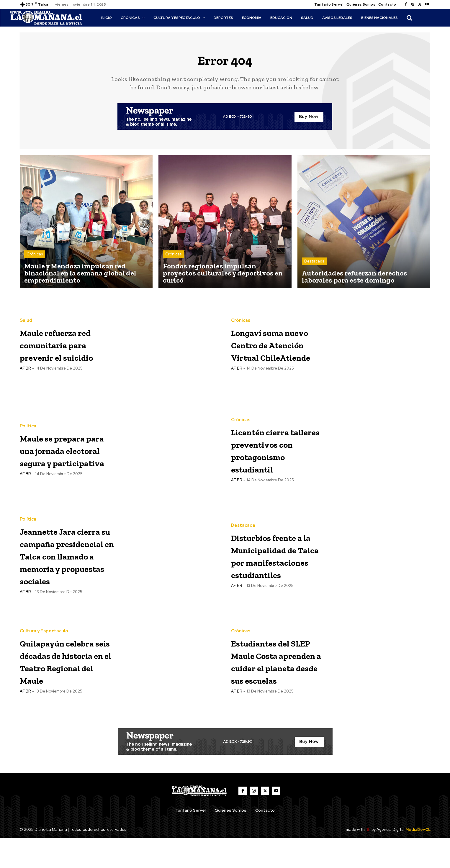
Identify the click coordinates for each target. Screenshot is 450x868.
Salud (26, 318)
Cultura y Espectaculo (44, 648)
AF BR (25, 378)
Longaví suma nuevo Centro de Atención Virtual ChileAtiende (277, 348)
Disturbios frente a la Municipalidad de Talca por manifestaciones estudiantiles (278, 559)
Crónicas (35, 258)
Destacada (314, 265)
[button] (409, 18)
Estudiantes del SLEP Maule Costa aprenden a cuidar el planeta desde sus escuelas (279, 691)
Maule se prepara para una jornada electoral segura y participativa (67, 453)
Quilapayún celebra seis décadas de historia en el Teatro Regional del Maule (63, 691)
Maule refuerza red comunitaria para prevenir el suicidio (64, 348)
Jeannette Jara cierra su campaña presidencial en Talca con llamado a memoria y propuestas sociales (61, 572)
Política (28, 424)
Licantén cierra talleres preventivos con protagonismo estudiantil (275, 453)
